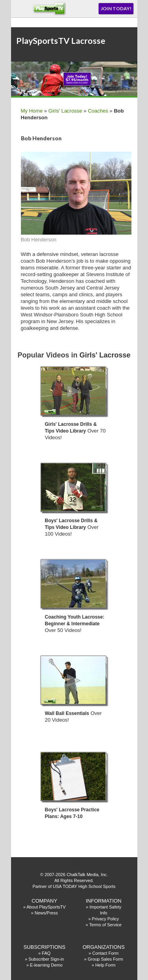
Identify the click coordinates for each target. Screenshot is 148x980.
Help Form (105, 965)
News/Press (46, 913)
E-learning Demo (46, 965)
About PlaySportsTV (46, 907)
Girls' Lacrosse (66, 111)
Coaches (98, 111)
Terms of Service (105, 925)
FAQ (46, 953)
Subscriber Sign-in (46, 959)
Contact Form (106, 953)
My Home (32, 111)
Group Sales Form (105, 959)
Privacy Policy (105, 919)
